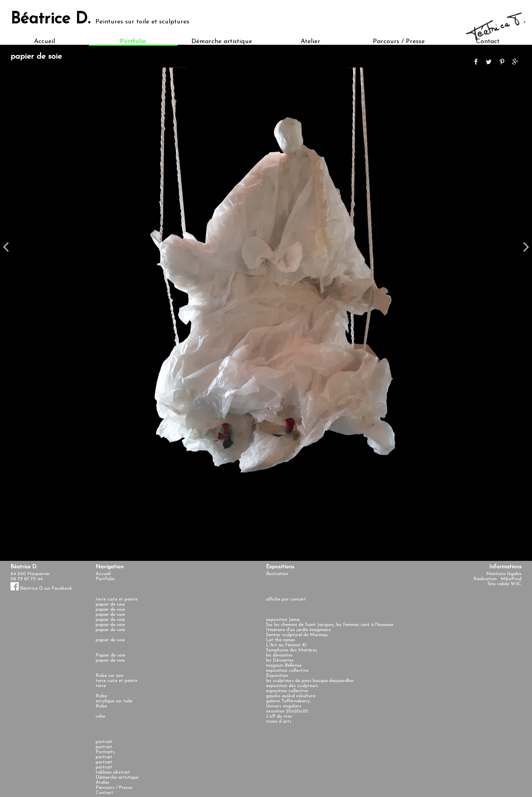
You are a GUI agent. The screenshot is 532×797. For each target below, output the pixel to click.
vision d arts (279, 722)
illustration (277, 574)
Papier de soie (110, 655)
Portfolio (133, 42)
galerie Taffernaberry (288, 701)
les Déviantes (280, 660)
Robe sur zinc (110, 676)
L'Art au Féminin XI (286, 645)
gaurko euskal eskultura (291, 696)
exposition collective (287, 671)
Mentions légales (504, 574)
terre (101, 686)
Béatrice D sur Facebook (41, 589)
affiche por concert (286, 599)
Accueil (44, 42)
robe (100, 716)
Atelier (310, 42)
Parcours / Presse (399, 42)
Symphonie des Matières (292, 650)
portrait (104, 742)
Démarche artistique (222, 42)
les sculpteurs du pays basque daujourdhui (310, 681)
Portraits (105, 752)
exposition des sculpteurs (292, 686)
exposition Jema (283, 620)
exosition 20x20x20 (287, 711)
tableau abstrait (113, 772)
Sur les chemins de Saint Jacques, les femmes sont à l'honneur (330, 625)
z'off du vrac (279, 716)
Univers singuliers (284, 706)
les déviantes (279, 655)
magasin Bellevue (284, 666)
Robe (101, 696)
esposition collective (287, 691)
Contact (104, 793)
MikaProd (511, 579)
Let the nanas (281, 640)
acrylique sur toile (114, 701)
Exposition (277, 676)
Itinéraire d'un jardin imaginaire (298, 630)
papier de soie (110, 604)
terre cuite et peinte (117, 599)
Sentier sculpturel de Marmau (297, 635)
